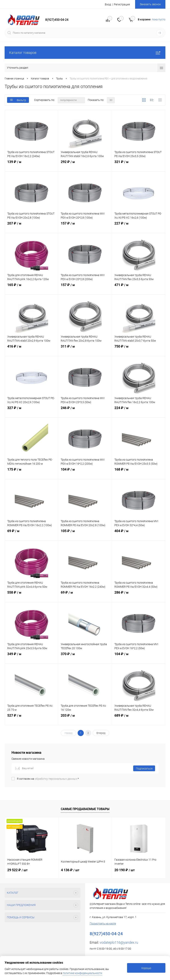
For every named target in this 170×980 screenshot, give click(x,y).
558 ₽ (31, 596)
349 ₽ (31, 657)
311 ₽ (85, 350)
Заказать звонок (150, 4)
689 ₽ (139, 719)
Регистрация (122, 4)
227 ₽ (139, 227)
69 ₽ (31, 534)
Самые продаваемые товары (85, 809)
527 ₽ (31, 719)
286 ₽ (139, 596)
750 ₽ (139, 350)
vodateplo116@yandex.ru (119, 942)
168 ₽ (139, 473)
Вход (108, 4)
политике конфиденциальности (82, 973)
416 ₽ (31, 350)
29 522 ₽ (17, 870)
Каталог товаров (85, 53)
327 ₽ (31, 411)
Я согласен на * (48, 779)
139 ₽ (31, 165)
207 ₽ (31, 227)
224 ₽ (139, 411)
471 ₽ (139, 288)
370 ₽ (85, 657)
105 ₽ (85, 534)
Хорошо (146, 968)
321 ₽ (139, 165)
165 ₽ (31, 288)
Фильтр (18, 100)
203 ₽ (85, 719)
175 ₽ (31, 473)
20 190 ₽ (125, 870)
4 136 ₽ (70, 870)
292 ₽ (85, 165)
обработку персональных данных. (56, 779)
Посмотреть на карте (103, 923)
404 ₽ (139, 534)
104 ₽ (85, 473)
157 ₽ (85, 227)
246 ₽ (85, 411)
